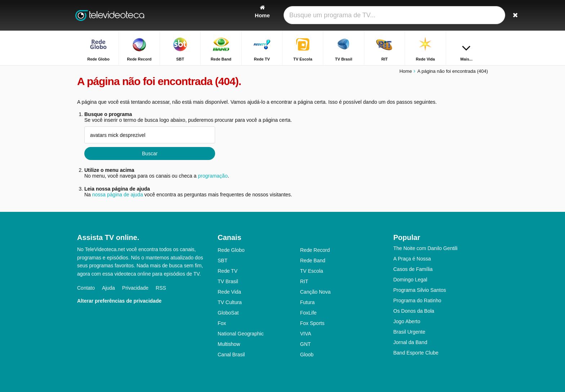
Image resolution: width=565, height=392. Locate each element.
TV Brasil (228, 281)
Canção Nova (315, 292)
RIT (304, 281)
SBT (223, 260)
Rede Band (313, 260)
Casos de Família (413, 269)
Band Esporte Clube (416, 353)
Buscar (150, 153)
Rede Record (315, 250)
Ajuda (108, 288)
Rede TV (228, 271)
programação (213, 176)
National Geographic (241, 334)
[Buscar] (480, 15)
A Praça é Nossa (412, 259)
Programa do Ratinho (417, 300)
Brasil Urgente (410, 332)
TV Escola (312, 271)
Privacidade (135, 288)
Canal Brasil (231, 355)
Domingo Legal (410, 280)
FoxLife (308, 313)
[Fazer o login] (456, 15)
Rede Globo (231, 250)
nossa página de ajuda (118, 195)
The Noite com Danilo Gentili (426, 248)
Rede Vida (229, 292)
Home (406, 71)
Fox (222, 323)
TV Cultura (230, 302)
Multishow (229, 344)
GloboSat (228, 313)
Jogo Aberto (407, 321)
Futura (307, 302)
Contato (86, 288)
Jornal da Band (410, 342)
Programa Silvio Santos (420, 290)
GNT (306, 344)
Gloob (307, 355)
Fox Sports (312, 323)
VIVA (306, 334)
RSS (161, 288)
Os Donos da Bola (414, 311)
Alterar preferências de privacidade (119, 301)
